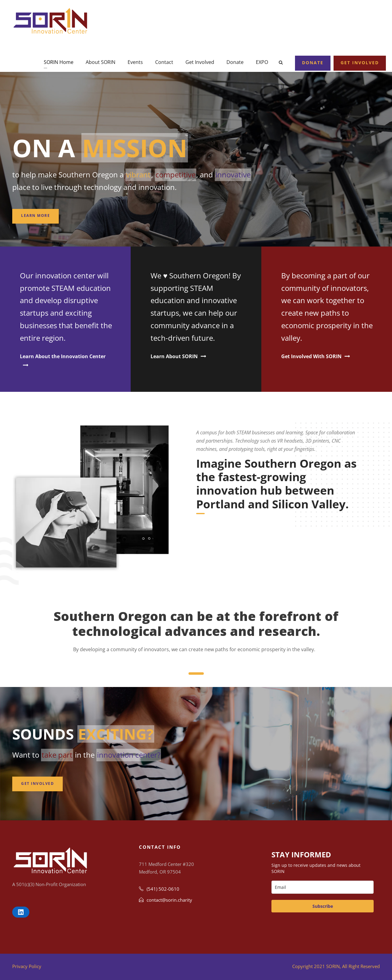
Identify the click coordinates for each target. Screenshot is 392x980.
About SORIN (101, 62)
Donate (235, 62)
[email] (323, 887)
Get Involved (200, 62)
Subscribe (323, 906)
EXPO (262, 62)
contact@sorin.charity (169, 900)
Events (135, 62)
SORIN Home (59, 62)
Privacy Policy (27, 966)
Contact (164, 62)
